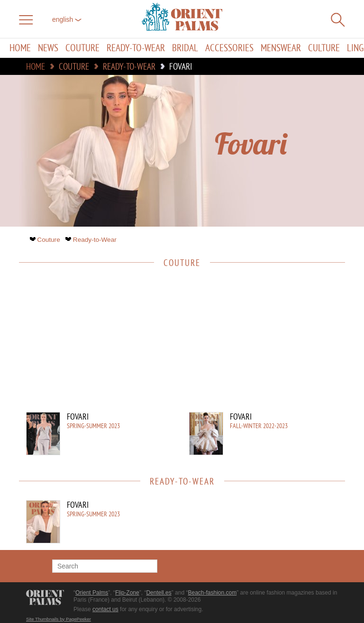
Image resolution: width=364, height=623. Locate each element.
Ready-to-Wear (136, 48)
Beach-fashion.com (212, 593)
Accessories (229, 48)
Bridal (185, 48)
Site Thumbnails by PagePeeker (59, 619)
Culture (324, 48)
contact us (105, 609)
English (67, 19)
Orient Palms (92, 593)
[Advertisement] (177, 346)
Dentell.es (159, 593)
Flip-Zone (127, 593)
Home (20, 48)
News (48, 48)
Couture (82, 48)
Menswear (281, 48)
